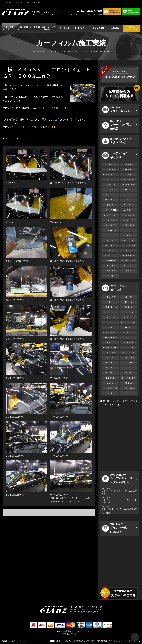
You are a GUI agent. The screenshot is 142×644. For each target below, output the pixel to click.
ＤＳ (129, 230)
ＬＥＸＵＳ (129, 165)
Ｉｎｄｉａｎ (110, 271)
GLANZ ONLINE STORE (132, 28)
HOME (51, 641)
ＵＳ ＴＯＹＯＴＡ (110, 256)
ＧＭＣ (129, 373)
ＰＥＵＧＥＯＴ (110, 225)
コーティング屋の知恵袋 (117, 125)
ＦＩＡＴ (110, 205)
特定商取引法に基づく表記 (85, 641)
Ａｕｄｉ (129, 195)
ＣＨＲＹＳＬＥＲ (129, 245)
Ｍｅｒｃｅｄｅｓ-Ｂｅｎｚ (129, 185)
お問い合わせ (69, 641)
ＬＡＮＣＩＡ (129, 210)
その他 (110, 276)
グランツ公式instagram (115, 528)
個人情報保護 (102, 641)
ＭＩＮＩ (129, 190)
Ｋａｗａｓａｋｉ (129, 261)
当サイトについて (115, 641)
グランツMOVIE (116, 110)
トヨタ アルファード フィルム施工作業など (119, 509)
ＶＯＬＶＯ (110, 235)
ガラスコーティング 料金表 (47, 28)
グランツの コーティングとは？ (11, 28)
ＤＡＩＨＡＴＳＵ (129, 180)
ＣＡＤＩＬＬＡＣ (129, 240)
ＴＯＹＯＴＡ (110, 165)
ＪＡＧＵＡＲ (129, 220)
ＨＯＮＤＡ (129, 170)
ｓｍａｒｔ (129, 338)
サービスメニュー (82, 28)
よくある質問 (98, 28)
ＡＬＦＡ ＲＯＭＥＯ (111, 210)
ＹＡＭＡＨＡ (110, 266)
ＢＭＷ (110, 190)
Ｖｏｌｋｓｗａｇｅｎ (111, 195)
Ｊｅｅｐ (110, 250)
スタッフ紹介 (116, 141)
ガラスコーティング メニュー (29, 28)
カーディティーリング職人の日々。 (117, 479)
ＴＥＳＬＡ (129, 250)
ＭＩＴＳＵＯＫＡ (129, 317)
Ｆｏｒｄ (110, 240)
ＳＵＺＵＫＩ (110, 185)
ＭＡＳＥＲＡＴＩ (110, 215)
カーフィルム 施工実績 (114, 288)
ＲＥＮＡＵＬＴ (129, 225)
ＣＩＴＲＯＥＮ (111, 230)
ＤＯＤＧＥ (110, 245)
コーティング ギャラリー (114, 155)
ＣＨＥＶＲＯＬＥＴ (110, 373)
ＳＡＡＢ (129, 235)
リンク (126, 641)
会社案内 (115, 28)
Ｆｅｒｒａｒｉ (129, 215)
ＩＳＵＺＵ (110, 322)
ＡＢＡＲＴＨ (129, 205)
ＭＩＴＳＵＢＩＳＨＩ (111, 175)
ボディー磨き (110, 261)
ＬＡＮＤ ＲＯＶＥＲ (111, 220)
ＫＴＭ (129, 271)
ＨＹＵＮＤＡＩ (129, 256)
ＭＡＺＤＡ (129, 175)
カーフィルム (65, 28)
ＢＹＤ (110, 393)
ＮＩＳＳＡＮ (110, 170)
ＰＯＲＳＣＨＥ (110, 200)
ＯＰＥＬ (129, 200)
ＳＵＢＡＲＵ (110, 180)
